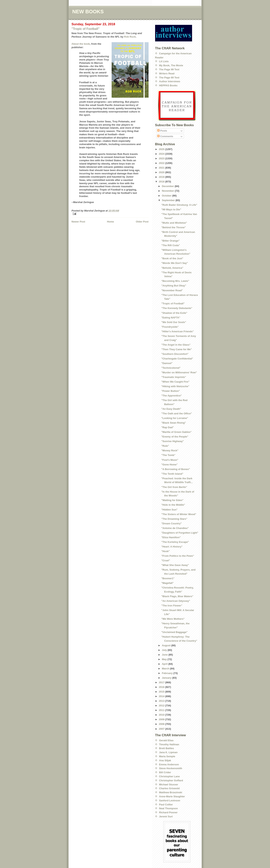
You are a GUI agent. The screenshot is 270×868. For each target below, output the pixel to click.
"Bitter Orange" (170, 241)
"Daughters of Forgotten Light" (180, 533)
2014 (162, 696)
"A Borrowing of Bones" (176, 469)
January (167, 678)
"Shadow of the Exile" (174, 313)
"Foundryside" (170, 327)
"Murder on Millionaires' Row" (179, 372)
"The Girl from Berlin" (174, 487)
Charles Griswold (169, 788)
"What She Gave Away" (175, 565)
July (165, 650)
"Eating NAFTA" (171, 318)
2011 (162, 710)
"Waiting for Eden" (172, 500)
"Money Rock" (170, 450)
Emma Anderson (169, 764)
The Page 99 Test (169, 69)
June (165, 655)
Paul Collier (166, 805)
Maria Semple (167, 756)
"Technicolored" (171, 368)
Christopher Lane (170, 776)
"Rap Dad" (168, 427)
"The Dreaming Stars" (174, 519)
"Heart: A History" (172, 547)
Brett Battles (167, 748)
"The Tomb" (168, 455)
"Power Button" (171, 391)
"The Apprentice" (171, 396)
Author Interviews (170, 81)
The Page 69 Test (169, 78)
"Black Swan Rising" (174, 423)
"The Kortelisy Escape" (175, 542)
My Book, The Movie (171, 65)
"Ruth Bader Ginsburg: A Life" (179, 205)
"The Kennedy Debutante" (177, 308)
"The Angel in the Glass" (176, 345)
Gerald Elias (166, 740)
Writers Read (167, 73)
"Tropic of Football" (86, 29)
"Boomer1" (168, 578)
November (168, 191)
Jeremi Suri (166, 816)
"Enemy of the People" (175, 437)
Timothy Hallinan (169, 744)
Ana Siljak (165, 760)
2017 (162, 682)
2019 (162, 177)
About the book (81, 44)
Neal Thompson (169, 808)
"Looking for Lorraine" (175, 418)
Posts (162, 131)
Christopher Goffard (171, 780)
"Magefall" (167, 583)
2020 (162, 172)
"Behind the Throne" (173, 227)
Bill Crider (165, 772)
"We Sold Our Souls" (174, 322)
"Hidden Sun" (169, 510)
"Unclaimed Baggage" (174, 632)
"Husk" (166, 551)
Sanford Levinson (170, 800)
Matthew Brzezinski (171, 792)
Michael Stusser (169, 784)
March (166, 669)
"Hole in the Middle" (173, 505)
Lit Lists (164, 61)
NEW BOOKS (88, 12)
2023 (162, 158)
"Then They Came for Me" (177, 349)
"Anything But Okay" (174, 286)
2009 (162, 719)
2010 (162, 715)
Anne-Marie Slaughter (172, 796)
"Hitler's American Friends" (178, 331)
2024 (162, 154)
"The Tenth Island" (172, 474)
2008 (162, 724)
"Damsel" (167, 363)
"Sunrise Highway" (173, 441)
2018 (162, 182)
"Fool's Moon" (170, 460)
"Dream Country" (171, 523)
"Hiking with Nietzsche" (175, 386)
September (169, 200)
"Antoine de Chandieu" (175, 528)
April (165, 664)
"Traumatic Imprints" (174, 377)
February (168, 673)
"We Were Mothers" (173, 619)
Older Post (142, 222)
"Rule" (165, 446)
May (165, 659)
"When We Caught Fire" (175, 382)
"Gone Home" (169, 465)
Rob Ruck (130, 37)
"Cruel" (166, 560)
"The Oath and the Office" (177, 413)
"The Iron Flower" (172, 606)
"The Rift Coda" (171, 245)
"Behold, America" (172, 268)
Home (110, 222)
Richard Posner (168, 812)
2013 (162, 701)
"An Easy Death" (171, 409)
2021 (162, 168)
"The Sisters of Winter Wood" (179, 514)
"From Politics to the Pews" (178, 556)
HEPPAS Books (168, 85)
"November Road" (172, 290)
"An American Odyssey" (176, 601)
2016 (162, 687)
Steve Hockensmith (171, 768)
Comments (165, 136)
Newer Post (78, 222)
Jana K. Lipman (168, 752)
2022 (162, 163)
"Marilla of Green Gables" (176, 432)
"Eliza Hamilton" (171, 537)
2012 (162, 706)
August (166, 645)
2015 (162, 692)
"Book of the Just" (172, 258)
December (168, 186)
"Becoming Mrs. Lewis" (175, 281)
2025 (162, 149)
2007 (162, 729)
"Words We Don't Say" (175, 263)
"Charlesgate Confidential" (177, 359)
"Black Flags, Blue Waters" (177, 596)
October (167, 196)
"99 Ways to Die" (171, 209)
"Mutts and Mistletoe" (174, 223)
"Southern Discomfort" (175, 354)
